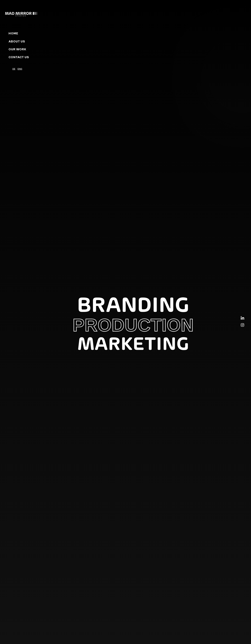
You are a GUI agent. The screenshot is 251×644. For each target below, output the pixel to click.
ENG (20, 69)
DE (14, 69)
